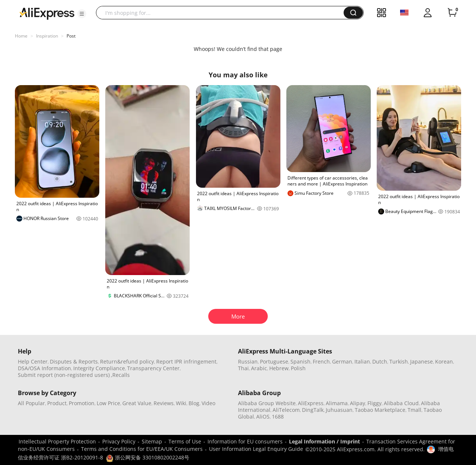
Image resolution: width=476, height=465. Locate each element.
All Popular (31, 403)
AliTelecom (286, 410)
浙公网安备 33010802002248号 (148, 457)
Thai (243, 368)
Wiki (181, 403)
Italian (362, 361)
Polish (298, 368)
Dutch (380, 361)
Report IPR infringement (186, 361)
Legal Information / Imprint (324, 441)
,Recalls (120, 375)
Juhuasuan (339, 410)
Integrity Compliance (99, 368)
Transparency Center (153, 368)
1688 (278, 416)
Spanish (300, 361)
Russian (248, 361)
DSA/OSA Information (44, 368)
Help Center (33, 361)
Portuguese (274, 361)
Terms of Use (185, 441)
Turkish (399, 361)
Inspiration (47, 36)
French (321, 361)
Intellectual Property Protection (57, 441)
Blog (194, 403)
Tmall (414, 410)
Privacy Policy (119, 441)
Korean (444, 361)
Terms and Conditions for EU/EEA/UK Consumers (142, 449)
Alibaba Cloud (401, 403)
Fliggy (374, 403)
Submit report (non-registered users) (64, 375)
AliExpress (311, 403)
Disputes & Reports (74, 361)
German (342, 361)
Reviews (164, 403)
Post (71, 36)
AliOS (263, 416)
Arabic (259, 368)
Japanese (422, 361)
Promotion (82, 403)
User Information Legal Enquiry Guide (256, 449)
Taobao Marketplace (380, 410)
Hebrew (279, 368)
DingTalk (313, 410)
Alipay (358, 403)
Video (208, 403)
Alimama (337, 403)
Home (21, 36)
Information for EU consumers (245, 441)
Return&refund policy (127, 361)
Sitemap (152, 441)
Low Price (108, 403)
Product (57, 403)
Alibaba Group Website (267, 403)
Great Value (137, 403)
